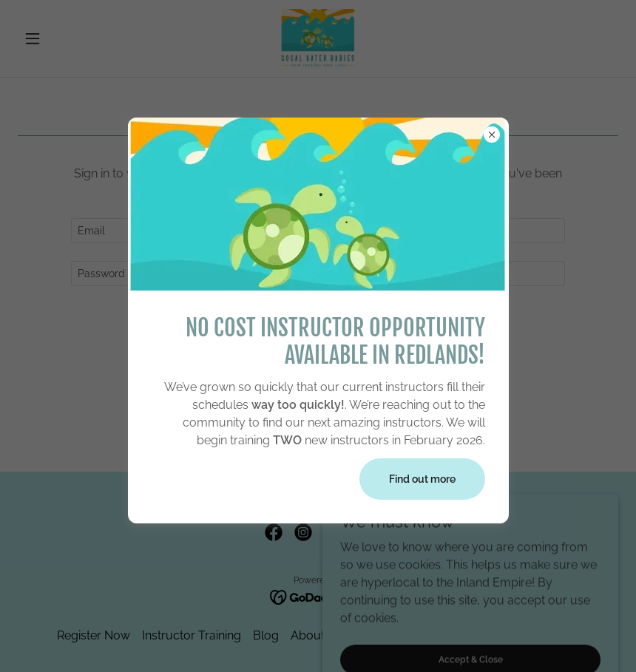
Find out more (422, 479)
